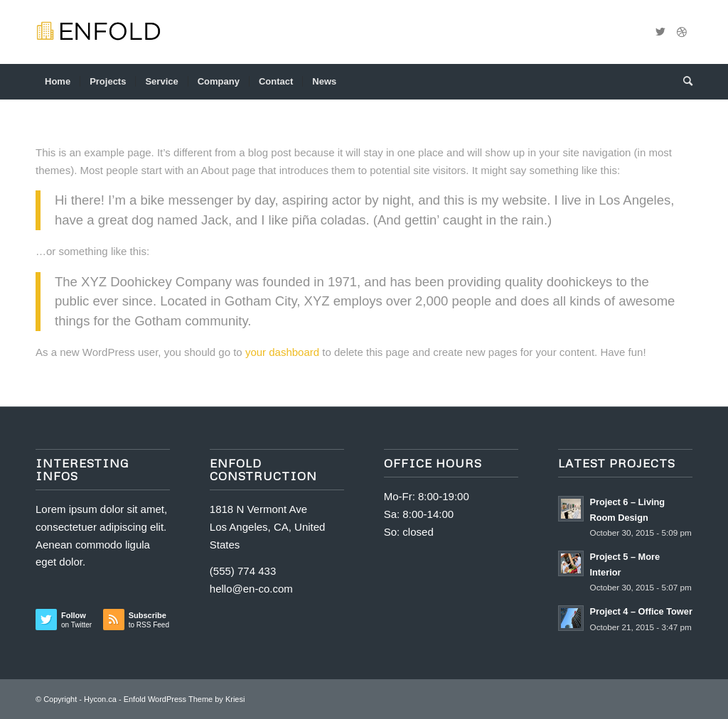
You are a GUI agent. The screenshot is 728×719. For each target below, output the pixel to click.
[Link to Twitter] (660, 32)
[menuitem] (58, 82)
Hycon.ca (100, 699)
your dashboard (282, 352)
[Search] (683, 82)
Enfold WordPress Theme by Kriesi (184, 699)
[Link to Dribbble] (682, 32)
